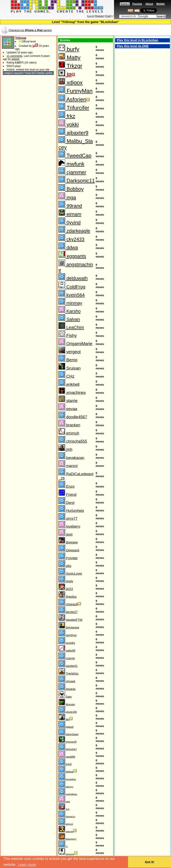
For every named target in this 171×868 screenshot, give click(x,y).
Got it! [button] (150, 862)
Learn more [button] (27, 865)
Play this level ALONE (133, 46)
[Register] (100, 16)
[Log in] (91, 16)
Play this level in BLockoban (138, 40)
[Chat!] (108, 16)
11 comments (14, 56)
